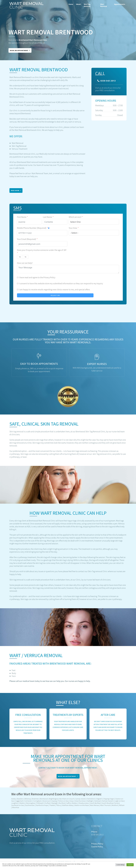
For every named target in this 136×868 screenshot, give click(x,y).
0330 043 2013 (106, 81)
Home (71, 4)
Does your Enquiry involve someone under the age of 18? (42, 250)
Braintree (35, 799)
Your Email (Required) (26, 239)
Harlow (104, 801)
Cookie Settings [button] (120, 865)
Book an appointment (20, 50)
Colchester (28, 801)
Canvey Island (80, 799)
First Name (22, 217)
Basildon (20, 799)
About (78, 4)
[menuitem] (71, 5)
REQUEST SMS (55, 295)
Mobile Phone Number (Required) (32, 228)
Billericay (28, 799)
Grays (72, 801)
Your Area (73, 228)
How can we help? (25, 263)
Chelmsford (91, 799)
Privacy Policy (49, 277)
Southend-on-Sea (18, 805)
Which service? (75, 217)
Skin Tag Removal (87, 5)
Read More (16, 190)
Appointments (120, 4)
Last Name (47, 217)
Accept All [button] (130, 865)
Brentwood (44, 799)
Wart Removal (104, 5)
